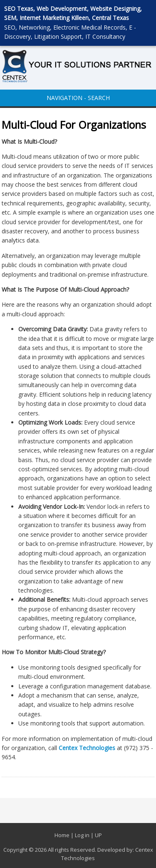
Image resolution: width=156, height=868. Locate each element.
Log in (82, 835)
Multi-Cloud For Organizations (74, 125)
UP (98, 835)
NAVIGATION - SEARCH (78, 98)
